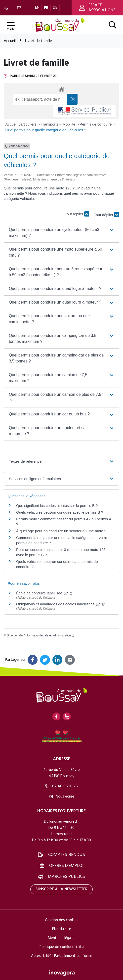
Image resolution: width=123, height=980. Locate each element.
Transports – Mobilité (59, 124)
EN (37, 8)
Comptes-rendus (67, 855)
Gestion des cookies (62, 920)
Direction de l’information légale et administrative (40, 635)
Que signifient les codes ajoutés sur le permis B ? (57, 506)
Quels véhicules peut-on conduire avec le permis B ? (60, 512)
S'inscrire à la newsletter (61, 889)
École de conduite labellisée (44, 593)
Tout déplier (107, 216)
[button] (62, 233)
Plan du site (62, 929)
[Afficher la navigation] (11, 25)
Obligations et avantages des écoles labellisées (60, 604)
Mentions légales (61, 938)
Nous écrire (61, 797)
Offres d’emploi (66, 866)
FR (46, 8)
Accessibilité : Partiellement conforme (62, 956)
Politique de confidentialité (62, 947)
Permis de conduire (96, 124)
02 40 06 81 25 (61, 786)
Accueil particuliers (21, 124)
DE (55, 8)
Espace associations (97, 8)
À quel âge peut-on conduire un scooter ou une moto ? (61, 531)
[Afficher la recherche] (113, 25)
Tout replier (77, 214)
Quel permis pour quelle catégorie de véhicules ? (46, 130)
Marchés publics (66, 877)
